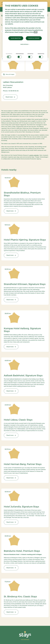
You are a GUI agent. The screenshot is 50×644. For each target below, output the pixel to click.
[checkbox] (9, 56)
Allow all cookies (34, 38)
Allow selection (16, 38)
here (36, 32)
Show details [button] (25, 44)
